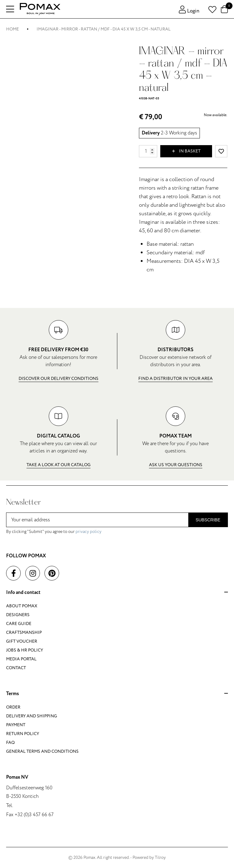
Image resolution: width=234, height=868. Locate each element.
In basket (186, 151)
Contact (16, 668)
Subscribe (208, 520)
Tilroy (160, 857)
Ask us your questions (176, 465)
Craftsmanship (24, 632)
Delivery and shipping (32, 716)
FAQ (10, 743)
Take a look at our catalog (58, 465)
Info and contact (117, 593)
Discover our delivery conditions (58, 379)
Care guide (19, 624)
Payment (16, 725)
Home (12, 29)
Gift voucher (22, 641)
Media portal (21, 659)
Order (13, 707)
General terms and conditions (42, 751)
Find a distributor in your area (175, 379)
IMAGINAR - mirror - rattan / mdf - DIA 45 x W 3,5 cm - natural (104, 29)
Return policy (23, 734)
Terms (117, 694)
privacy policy (89, 532)
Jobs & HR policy (25, 650)
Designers (18, 615)
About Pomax (22, 606)
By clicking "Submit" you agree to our (54, 532)
